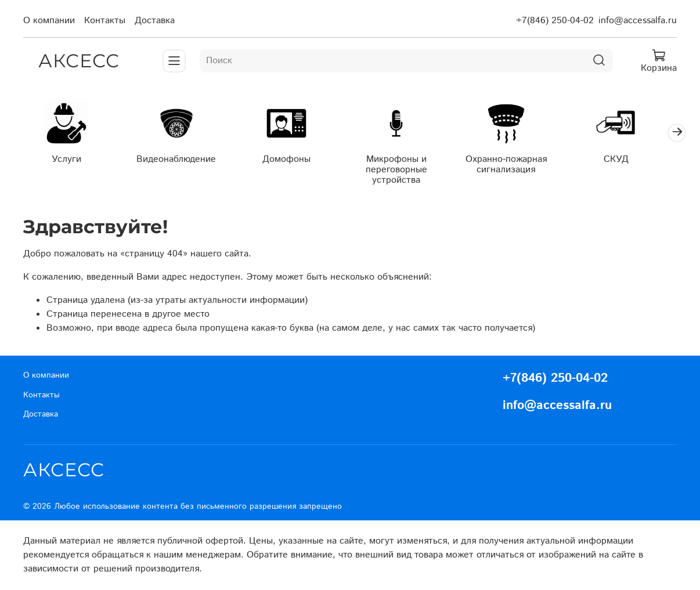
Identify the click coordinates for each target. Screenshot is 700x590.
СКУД (632, 160)
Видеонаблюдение (181, 160)
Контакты (105, 21)
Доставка (155, 21)
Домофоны (293, 160)
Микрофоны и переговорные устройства (406, 171)
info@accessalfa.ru (638, 21)
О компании (49, 21)
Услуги (68, 160)
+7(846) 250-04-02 (555, 21)
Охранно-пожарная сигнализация (519, 166)
